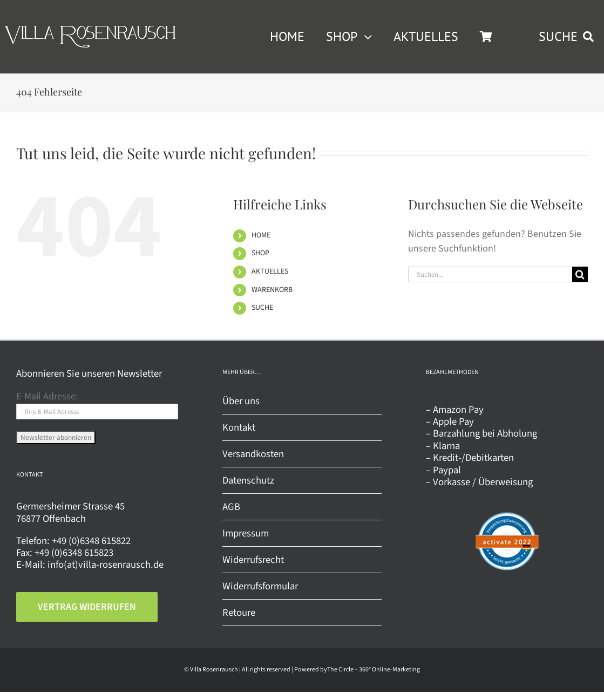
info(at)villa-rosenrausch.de (106, 565)
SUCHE (262, 308)
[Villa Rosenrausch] (90, 30)
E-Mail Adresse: (47, 396)
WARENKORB (272, 290)
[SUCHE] (569, 37)
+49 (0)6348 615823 (74, 553)
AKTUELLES (270, 271)
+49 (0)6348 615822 (91, 541)
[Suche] (580, 274)
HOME (261, 235)
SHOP (260, 253)
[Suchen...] (490, 274)
